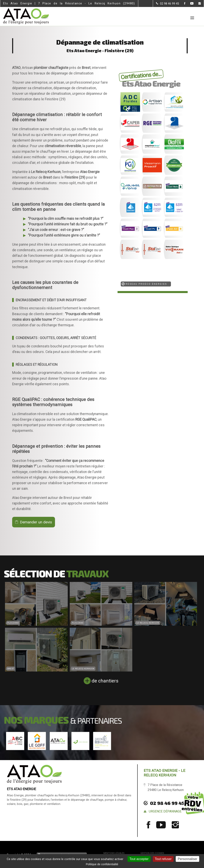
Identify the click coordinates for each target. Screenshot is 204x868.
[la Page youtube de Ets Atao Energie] (189, 4)
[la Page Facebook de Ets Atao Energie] (182, 4)
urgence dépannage (165, 811)
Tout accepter (139, 859)
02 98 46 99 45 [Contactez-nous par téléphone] (167, 803)
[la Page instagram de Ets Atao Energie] (197, 4)
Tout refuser (163, 859)
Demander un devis (36, 522)
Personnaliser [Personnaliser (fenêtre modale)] (187, 859)
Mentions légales (114, 853)
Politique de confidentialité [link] (102, 864)
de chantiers (105, 681)
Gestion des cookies (152, 853)
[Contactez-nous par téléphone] (168, 4)
